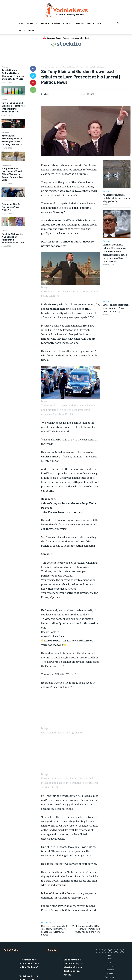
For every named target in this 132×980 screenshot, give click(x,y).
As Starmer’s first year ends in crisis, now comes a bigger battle (116, 198)
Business (56, 23)
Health (90, 23)
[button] (118, 24)
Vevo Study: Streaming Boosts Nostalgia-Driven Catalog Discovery (12, 140)
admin (46, 94)
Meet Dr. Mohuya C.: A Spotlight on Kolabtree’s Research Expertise (13, 238)
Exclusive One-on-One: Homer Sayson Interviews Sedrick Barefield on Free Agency (73, 967)
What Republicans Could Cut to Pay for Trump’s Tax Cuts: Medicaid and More (86, 929)
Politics (45, 23)
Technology (78, 23)
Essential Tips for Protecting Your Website (11, 207)
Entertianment (27, 31)
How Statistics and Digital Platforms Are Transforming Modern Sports (13, 107)
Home (22, 23)
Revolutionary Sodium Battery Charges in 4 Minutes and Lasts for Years (13, 74)
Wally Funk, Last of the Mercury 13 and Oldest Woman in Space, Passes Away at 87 (13, 174)
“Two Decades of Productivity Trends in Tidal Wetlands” (30, 963)
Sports (100, 23)
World (30, 23)
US (37, 23)
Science (66, 23)
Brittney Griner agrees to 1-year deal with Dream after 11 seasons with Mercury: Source (55, 930)
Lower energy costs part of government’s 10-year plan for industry (117, 308)
